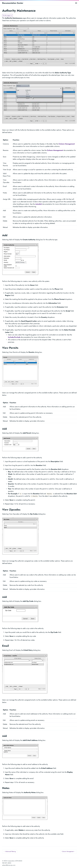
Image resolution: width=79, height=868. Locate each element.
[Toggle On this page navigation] (7, 15)
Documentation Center (13, 3)
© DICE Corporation (8, 861)
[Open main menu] (76, 3)
